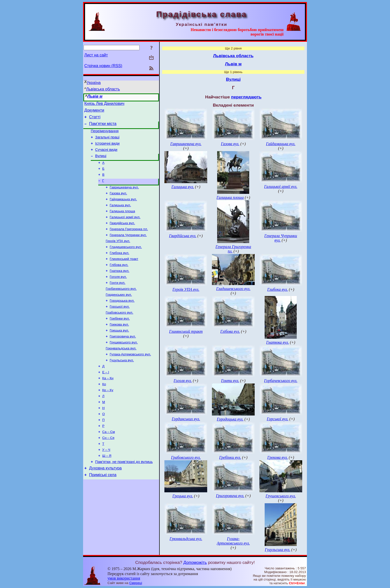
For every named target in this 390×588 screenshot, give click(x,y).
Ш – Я (107, 487)
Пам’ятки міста (103, 127)
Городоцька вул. (122, 319)
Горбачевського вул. (121, 306)
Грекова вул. (119, 345)
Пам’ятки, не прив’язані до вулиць (124, 494)
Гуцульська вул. (122, 384)
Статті (95, 119)
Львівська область (103, 89)
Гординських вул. (119, 313)
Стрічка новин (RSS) (103, 66)
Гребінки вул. (120, 339)
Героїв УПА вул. (118, 255)
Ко (104, 410)
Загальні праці (107, 142)
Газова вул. (118, 203)
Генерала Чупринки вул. (128, 248)
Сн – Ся (108, 468)
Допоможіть (195, 562)
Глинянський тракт (124, 274)
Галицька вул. (120, 216)
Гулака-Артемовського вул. (130, 377)
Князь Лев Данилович (104, 104)
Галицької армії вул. (125, 229)
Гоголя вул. (118, 293)
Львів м (95, 96)
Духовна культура (105, 501)
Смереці (136, 583)
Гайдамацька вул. (123, 209)
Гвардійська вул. (122, 235)
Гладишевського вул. (126, 261)
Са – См (109, 461)
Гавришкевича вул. (124, 196)
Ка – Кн (108, 403)
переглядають (246, 97)
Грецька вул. (119, 352)
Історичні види (107, 149)
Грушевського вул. (124, 364)
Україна (94, 83)
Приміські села (103, 509)
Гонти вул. (118, 300)
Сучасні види (106, 156)
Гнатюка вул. (120, 287)
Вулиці (101, 163)
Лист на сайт (96, 55)
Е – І (106, 397)
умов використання (124, 578)
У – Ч (106, 481)
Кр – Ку (108, 416)
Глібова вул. (119, 280)
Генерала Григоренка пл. (129, 242)
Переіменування (105, 135)
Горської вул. (120, 326)
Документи (94, 112)
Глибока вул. (120, 268)
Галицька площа (122, 222)
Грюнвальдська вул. (121, 371)
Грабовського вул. (120, 332)
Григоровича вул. (123, 358)
